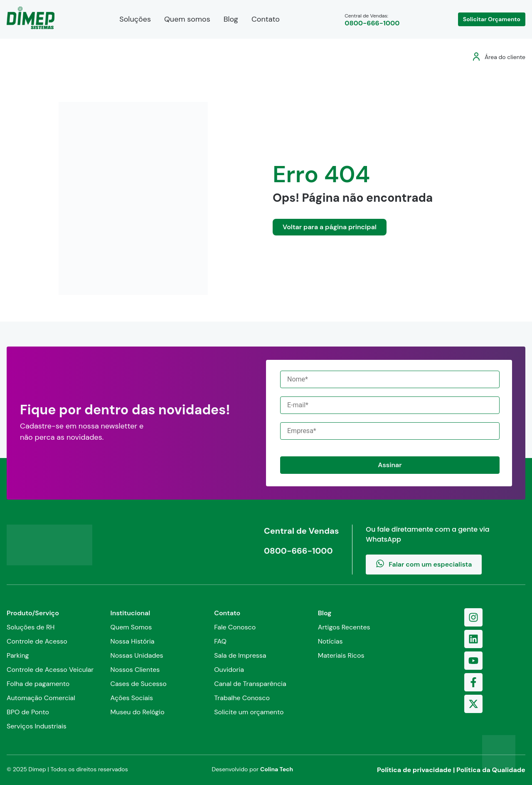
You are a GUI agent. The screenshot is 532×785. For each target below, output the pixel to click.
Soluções (135, 19)
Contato (266, 19)
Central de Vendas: (372, 20)
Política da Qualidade (491, 770)
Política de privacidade (414, 770)
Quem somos (187, 19)
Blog (231, 19)
